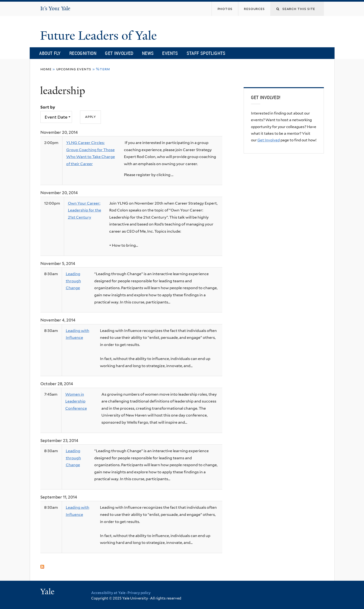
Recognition (83, 53)
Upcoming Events (74, 69)
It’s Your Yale (55, 8)
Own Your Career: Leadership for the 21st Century (85, 210)
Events (170, 53)
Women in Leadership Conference (76, 401)
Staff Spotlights (206, 53)
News (148, 53)
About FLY (50, 53)
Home (46, 69)
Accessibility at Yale (108, 593)
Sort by (48, 107)
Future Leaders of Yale (100, 36)
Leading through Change (73, 281)
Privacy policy (139, 593)
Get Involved (119, 53)
